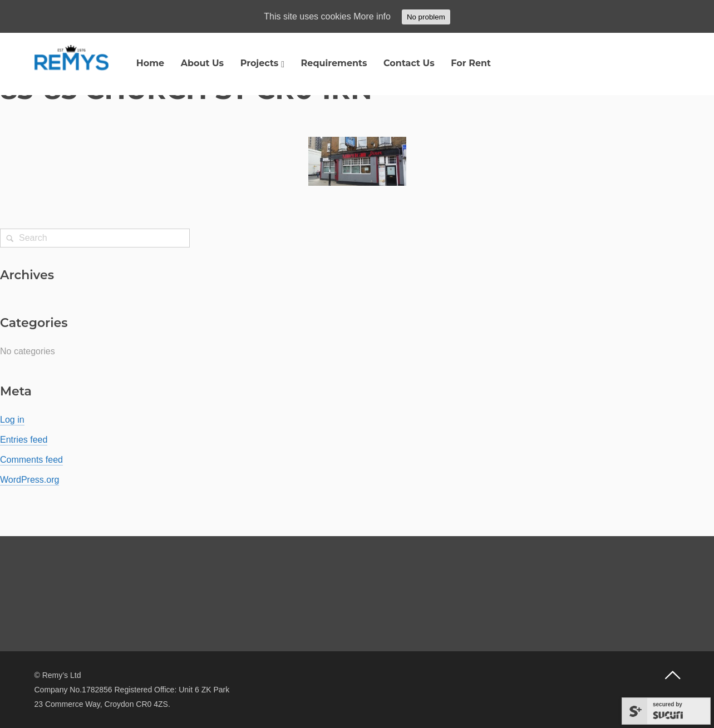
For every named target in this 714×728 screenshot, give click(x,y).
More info (372, 16)
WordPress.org (29, 480)
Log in (12, 420)
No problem (426, 17)
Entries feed (24, 440)
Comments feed (31, 460)
